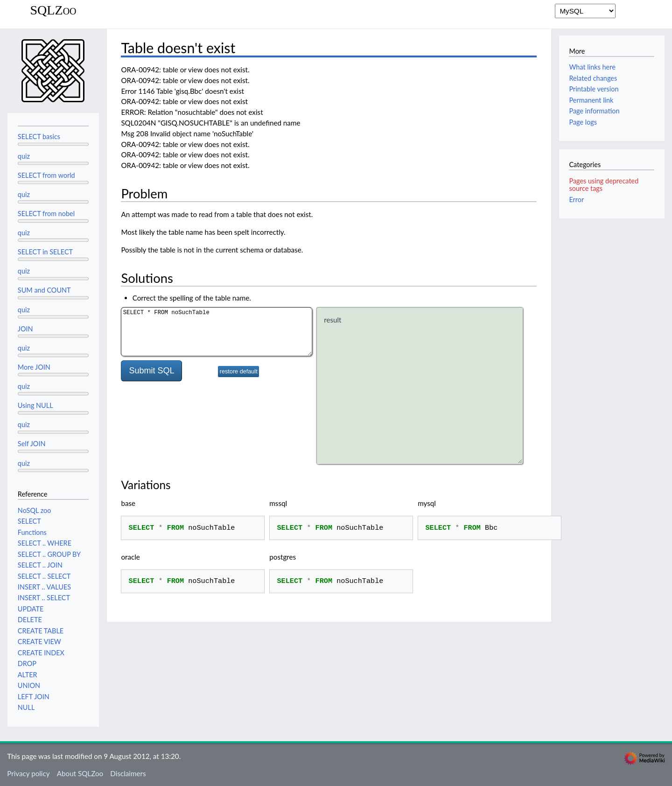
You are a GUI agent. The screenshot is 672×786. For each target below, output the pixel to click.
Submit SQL (151, 371)
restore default (239, 372)
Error (576, 200)
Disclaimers (128, 773)
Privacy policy (28, 773)
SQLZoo (53, 10)
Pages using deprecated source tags (604, 185)
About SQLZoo (80, 773)
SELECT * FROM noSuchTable (217, 332)
